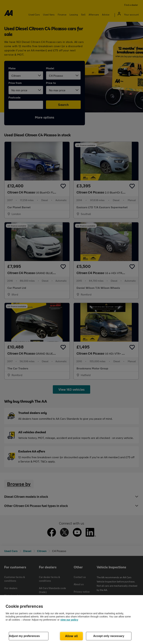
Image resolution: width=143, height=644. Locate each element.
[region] (71, 620)
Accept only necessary (109, 636)
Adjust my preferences (24, 636)
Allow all (71, 636)
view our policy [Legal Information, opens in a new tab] (69, 620)
